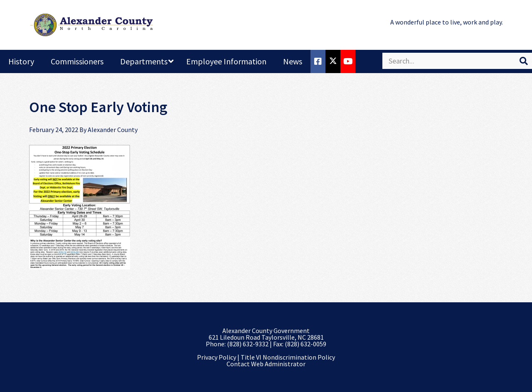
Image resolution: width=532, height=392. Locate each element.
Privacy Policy (217, 357)
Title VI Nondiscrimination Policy (288, 357)
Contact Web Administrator (266, 364)
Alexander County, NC (91, 25)
